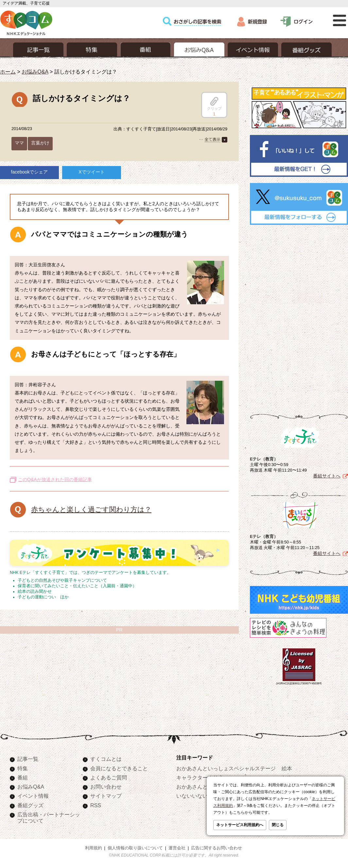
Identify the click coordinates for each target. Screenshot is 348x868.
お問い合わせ (106, 787)
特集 (23, 768)
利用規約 (94, 848)
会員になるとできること (119, 768)
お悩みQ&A (35, 72)
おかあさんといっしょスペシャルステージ (226, 768)
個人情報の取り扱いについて (135, 848)
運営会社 (177, 848)
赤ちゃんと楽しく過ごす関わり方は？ (91, 509)
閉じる (278, 825)
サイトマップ (106, 796)
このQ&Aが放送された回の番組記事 (55, 479)
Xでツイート (91, 172)
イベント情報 (33, 796)
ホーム (8, 72)
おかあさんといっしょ (202, 787)
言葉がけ (40, 143)
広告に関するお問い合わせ (217, 848)
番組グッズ (30, 805)
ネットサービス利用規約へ (240, 825)
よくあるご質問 (109, 777)
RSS (96, 805)
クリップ (214, 104)
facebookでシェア (30, 172)
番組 (23, 777)
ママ (19, 143)
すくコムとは (106, 759)
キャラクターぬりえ (200, 777)
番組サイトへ (327, 476)
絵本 (287, 768)
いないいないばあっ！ (202, 796)
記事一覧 (28, 759)
